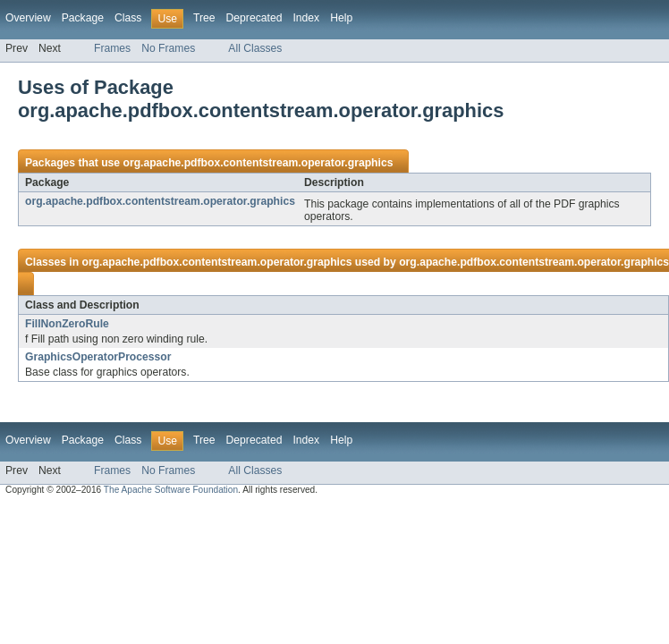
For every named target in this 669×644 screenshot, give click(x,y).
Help (341, 18)
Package (83, 18)
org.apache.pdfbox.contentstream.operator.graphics (258, 163)
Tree (204, 18)
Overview (28, 18)
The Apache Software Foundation (171, 490)
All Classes (255, 48)
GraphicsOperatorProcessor (98, 357)
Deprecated (254, 18)
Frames (112, 48)
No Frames (168, 48)
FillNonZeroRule (67, 324)
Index (306, 18)
